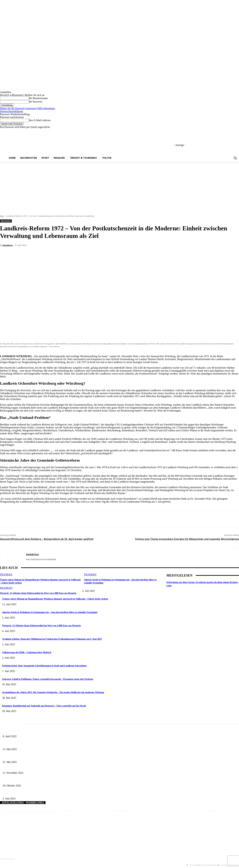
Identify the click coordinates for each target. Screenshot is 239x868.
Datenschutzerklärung (11, 111)
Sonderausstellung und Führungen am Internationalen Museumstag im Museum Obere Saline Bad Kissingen (52, 744)
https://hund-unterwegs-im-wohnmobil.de (41, 559)
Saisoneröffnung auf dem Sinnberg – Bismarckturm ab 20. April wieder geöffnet (47, 539)
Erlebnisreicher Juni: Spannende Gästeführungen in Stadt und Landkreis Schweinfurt (44, 666)
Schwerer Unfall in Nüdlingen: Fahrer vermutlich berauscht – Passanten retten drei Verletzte (48, 679)
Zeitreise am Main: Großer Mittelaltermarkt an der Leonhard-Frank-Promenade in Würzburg (45, 757)
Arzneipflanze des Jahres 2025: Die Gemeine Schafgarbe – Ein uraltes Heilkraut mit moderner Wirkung (53, 692)
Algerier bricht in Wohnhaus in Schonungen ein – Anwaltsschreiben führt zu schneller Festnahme (50, 612)
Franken (6, 574)
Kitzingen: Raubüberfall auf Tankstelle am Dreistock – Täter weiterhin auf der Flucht (44, 706)
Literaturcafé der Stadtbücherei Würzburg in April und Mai (30, 731)
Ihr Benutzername (38, 98)
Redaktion (8, 245)
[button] (235, 158)
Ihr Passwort (36, 102)
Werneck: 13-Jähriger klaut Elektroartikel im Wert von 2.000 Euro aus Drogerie (37, 593)
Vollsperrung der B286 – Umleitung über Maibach (27, 652)
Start (2, 216)
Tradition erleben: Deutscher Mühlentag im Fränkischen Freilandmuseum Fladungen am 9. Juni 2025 (52, 639)
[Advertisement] (119, 187)
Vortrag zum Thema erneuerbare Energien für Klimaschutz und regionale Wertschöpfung (187, 539)
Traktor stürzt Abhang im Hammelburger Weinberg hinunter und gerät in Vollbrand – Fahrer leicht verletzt (55, 599)
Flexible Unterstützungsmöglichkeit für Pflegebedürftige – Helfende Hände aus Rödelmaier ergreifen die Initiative (55, 793)
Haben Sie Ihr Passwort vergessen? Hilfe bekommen (28, 108)
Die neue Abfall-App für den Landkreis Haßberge (25, 767)
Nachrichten (6, 221)
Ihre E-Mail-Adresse (40, 120)
